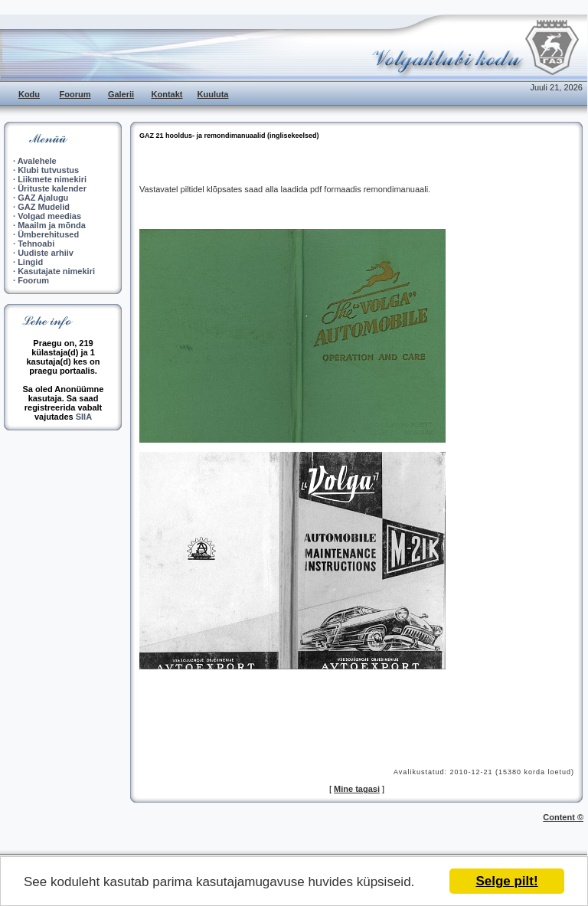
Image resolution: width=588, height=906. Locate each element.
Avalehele (37, 161)
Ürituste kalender (52, 188)
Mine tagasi (357, 789)
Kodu (29, 94)
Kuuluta (213, 94)
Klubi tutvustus (48, 170)
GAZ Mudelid (44, 207)
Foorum (75, 94)
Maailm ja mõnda (52, 225)
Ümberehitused (48, 234)
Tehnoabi (36, 244)
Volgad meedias (49, 216)
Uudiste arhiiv (46, 253)
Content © (563, 817)
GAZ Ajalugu (43, 198)
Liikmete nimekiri (52, 179)
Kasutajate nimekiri (56, 271)
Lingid (30, 262)
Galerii (121, 94)
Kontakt (167, 94)
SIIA (84, 417)
